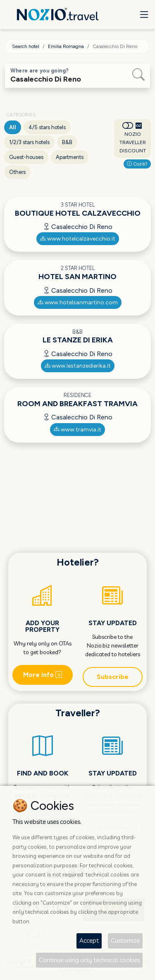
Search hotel (26, 46)
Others (17, 172)
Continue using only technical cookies (89, 960)
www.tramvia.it (77, 430)
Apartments (70, 157)
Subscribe (113, 677)
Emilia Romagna (66, 46)
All (13, 127)
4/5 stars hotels (47, 127)
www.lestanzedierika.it (78, 366)
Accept (89, 940)
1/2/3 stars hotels (29, 142)
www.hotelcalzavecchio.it (78, 239)
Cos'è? (137, 164)
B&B (67, 142)
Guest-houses (26, 157)
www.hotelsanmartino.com (78, 302)
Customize (125, 940)
